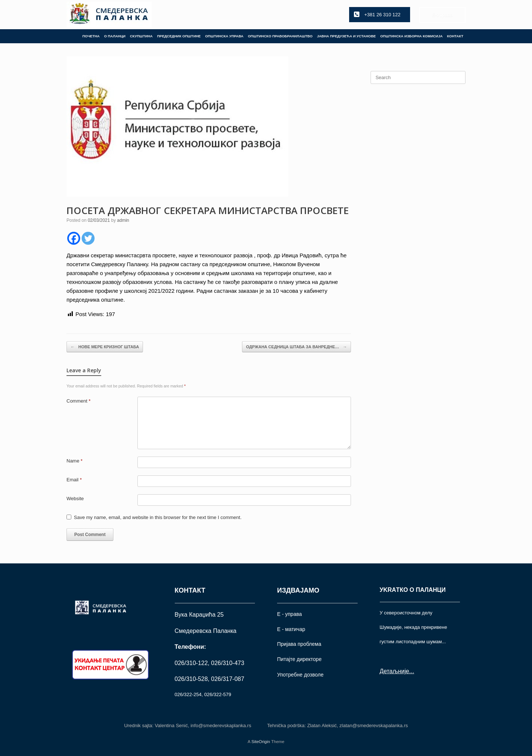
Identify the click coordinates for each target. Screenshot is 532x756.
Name (74, 461)
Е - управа (289, 614)
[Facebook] (74, 238)
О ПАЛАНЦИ (115, 36)
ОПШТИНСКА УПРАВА (224, 36)
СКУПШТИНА (141, 36)
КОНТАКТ (455, 36)
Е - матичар (291, 629)
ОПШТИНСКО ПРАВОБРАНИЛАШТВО (280, 36)
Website (75, 499)
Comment (79, 401)
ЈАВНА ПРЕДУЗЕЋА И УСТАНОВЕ (346, 36)
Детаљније (395, 671)
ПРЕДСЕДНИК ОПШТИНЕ (179, 36)
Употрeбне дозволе (300, 675)
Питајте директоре (299, 659)
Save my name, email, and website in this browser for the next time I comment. (158, 517)
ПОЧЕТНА (91, 36)
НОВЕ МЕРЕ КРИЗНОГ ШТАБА (105, 347)
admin (123, 220)
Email (74, 480)
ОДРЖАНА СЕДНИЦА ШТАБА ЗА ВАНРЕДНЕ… (296, 347)
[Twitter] (88, 238)
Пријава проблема (299, 644)
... (411, 671)
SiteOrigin (261, 742)
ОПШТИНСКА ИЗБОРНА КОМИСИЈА (411, 36)
